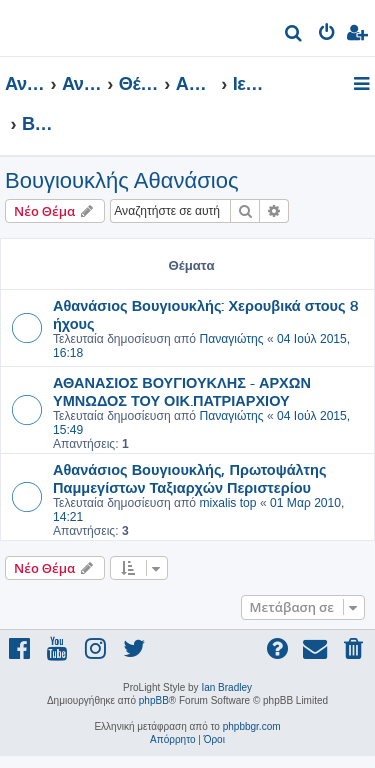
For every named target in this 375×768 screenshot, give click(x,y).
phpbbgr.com (252, 726)
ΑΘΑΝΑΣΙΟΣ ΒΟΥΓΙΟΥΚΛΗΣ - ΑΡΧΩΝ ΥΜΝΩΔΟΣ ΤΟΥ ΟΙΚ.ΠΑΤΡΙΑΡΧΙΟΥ (182, 391)
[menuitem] (294, 35)
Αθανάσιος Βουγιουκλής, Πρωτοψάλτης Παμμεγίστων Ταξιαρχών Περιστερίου (190, 478)
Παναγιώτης (231, 339)
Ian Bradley (226, 687)
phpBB (154, 700)
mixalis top (227, 503)
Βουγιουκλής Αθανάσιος (121, 180)
